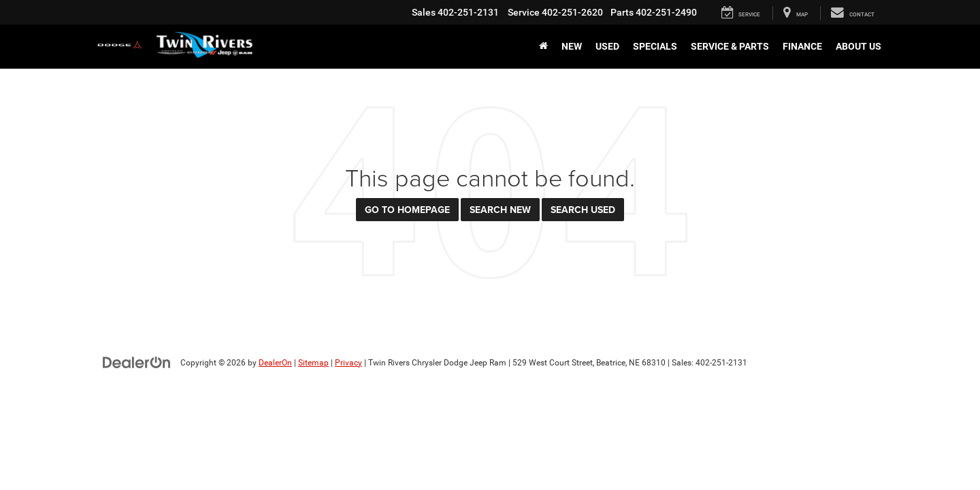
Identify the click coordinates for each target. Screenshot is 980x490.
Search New (500, 210)
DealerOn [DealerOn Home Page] (275, 363)
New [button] (572, 46)
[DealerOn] (137, 362)
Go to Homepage (407, 210)
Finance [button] (802, 46)
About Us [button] (859, 46)
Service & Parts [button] (730, 46)
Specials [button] (655, 46)
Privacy (348, 363)
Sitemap (313, 363)
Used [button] (607, 46)
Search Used (583, 210)
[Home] (543, 46)
